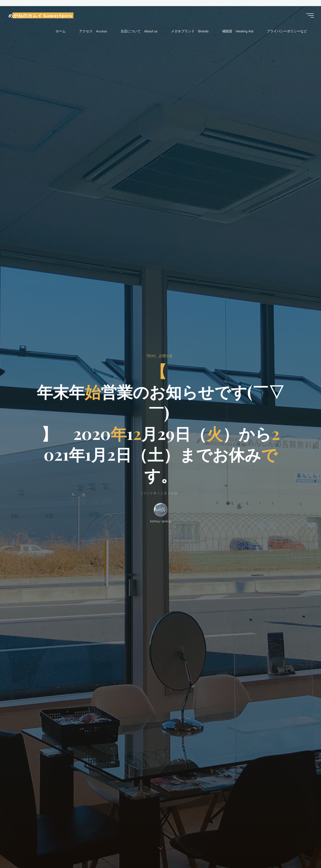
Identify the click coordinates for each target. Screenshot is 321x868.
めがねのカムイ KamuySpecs (42, 16)
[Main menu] (309, 16)
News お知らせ (160, 355)
